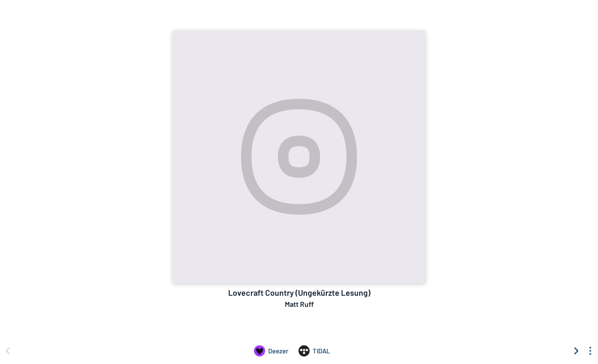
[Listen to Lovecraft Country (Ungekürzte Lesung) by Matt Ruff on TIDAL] (314, 351)
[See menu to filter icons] (590, 351)
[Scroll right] (576, 351)
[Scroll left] (8, 351)
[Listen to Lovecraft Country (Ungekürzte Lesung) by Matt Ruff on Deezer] (271, 351)
